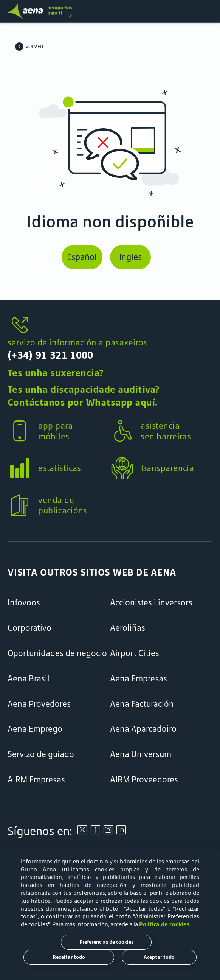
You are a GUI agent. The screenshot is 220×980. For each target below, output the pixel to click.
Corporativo (29, 628)
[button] (110, 348)
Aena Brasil (29, 679)
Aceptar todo (159, 957)
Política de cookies (164, 924)
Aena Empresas (139, 679)
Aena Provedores (39, 704)
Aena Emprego (35, 729)
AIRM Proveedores (144, 780)
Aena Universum (141, 754)
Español (82, 257)
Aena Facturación (142, 704)
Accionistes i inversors (151, 603)
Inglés (130, 257)
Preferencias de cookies (106, 942)
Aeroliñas (128, 628)
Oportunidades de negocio (57, 653)
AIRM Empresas (36, 780)
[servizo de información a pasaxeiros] (110, 325)
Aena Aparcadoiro (143, 729)
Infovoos (24, 603)
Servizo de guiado (41, 754)
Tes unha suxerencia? (56, 373)
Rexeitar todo (69, 957)
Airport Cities (135, 653)
